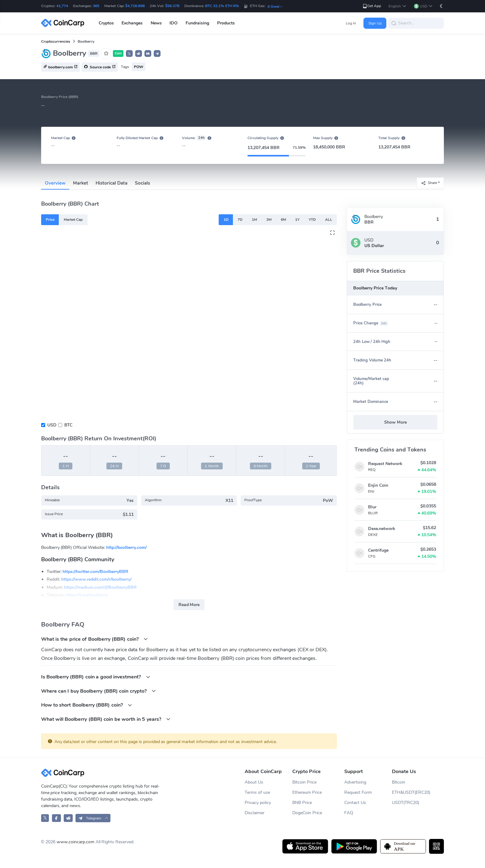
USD (52, 425)
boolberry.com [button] (60, 67)
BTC (68, 425)
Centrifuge (378, 550)
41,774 (62, 6)
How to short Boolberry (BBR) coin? (87, 705)
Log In (351, 23)
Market (81, 183)
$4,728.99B (135, 6)
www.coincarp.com (75, 842)
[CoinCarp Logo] (64, 23)
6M (283, 220)
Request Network (385, 464)
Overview (55, 183)
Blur (372, 507)
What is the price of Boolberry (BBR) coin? (95, 639)
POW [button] (139, 67)
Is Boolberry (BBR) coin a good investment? (96, 677)
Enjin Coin (378, 485)
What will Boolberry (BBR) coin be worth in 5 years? (106, 719)
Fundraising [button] (197, 23)
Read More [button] (189, 605)
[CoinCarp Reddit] (68, 818)
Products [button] (226, 23)
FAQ (349, 813)
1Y (297, 220)
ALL (329, 220)
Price (50, 220)
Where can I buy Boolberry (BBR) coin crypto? (99, 691)
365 (96, 6)
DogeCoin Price (307, 813)
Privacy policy (258, 803)
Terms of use (257, 792)
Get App (372, 6)
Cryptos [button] (106, 23)
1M (254, 220)
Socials (142, 183)
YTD (312, 220)
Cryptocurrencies (56, 41)
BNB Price (302, 803)
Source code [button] (100, 67)
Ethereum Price (307, 792)
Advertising (355, 782)
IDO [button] (174, 23)
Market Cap (73, 220)
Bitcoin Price (304, 782)
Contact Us (355, 803)
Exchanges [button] (132, 23)
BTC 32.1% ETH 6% (222, 6)
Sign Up (375, 23)
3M (269, 220)
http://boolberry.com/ (126, 547)
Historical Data (112, 183)
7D (240, 220)
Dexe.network (382, 529)
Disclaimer (255, 813)
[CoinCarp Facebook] (56, 818)
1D (226, 220)
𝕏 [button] (129, 54)
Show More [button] (395, 422)
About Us (254, 782)
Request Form (358, 792)
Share (429, 183)
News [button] (156, 23)
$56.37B (172, 6)
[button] (397, 6)
